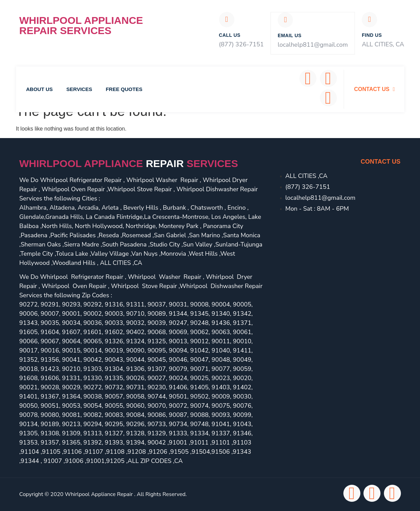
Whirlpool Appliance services (129, 164)
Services (79, 89)
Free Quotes (124, 89)
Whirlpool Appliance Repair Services (81, 25)
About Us (40, 89)
